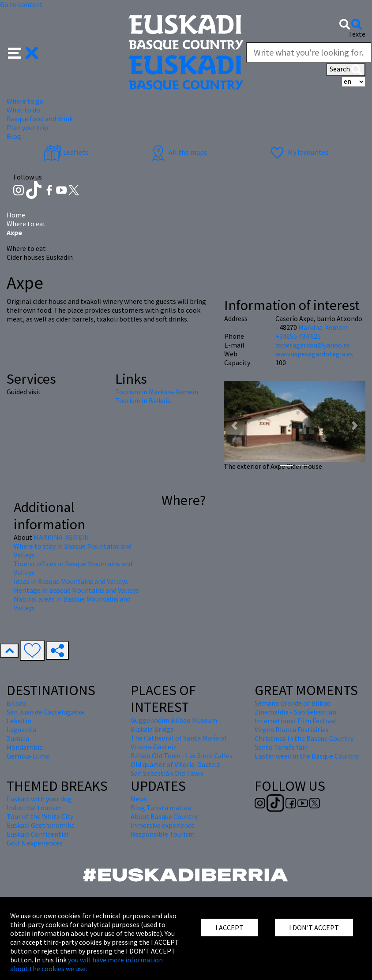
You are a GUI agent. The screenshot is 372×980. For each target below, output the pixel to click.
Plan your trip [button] (27, 127)
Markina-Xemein (323, 327)
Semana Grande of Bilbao (293, 703)
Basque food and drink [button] (40, 119)
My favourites (298, 152)
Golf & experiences (35, 843)
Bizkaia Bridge (152, 729)
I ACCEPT (229, 928)
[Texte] (309, 52)
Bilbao (17, 703)
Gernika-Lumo (28, 756)
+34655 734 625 (298, 336)
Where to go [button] (25, 101)
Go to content (21, 4)
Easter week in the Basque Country (307, 756)
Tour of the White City (40, 816)
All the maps (178, 152)
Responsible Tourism (163, 834)
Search (346, 70)
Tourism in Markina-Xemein (157, 392)
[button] (23, 52)
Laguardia (21, 729)
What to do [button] (23, 110)
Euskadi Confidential (38, 834)
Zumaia (18, 738)
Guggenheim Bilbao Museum (174, 720)
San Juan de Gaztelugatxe (45, 712)
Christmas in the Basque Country (304, 738)
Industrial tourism (34, 808)
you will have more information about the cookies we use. (86, 964)
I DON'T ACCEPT (314, 928)
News (139, 799)
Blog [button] (14, 136)
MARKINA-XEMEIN (61, 537)
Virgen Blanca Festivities (292, 729)
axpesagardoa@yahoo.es (313, 345)
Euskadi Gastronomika (41, 825)
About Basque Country (164, 816)
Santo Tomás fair (281, 747)
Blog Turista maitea (161, 808)
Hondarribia (25, 747)
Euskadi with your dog (39, 799)
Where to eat (26, 224)
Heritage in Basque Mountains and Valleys (76, 590)
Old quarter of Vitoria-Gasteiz (175, 764)
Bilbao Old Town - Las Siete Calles (182, 756)
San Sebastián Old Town (167, 773)
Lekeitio (19, 721)
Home (16, 215)
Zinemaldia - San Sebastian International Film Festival (295, 716)
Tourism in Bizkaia (143, 400)
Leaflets (66, 152)
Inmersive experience (163, 825)
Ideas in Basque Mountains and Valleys (71, 581)
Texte (357, 34)
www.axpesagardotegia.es (314, 354)
